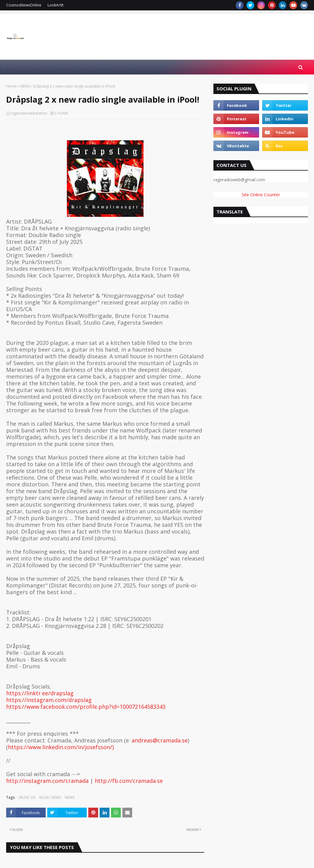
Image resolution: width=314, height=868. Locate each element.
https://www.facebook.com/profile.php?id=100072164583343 (86, 707)
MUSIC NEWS (50, 797)
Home (11, 86)
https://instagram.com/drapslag (49, 700)
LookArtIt (56, 5)
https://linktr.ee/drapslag (40, 693)
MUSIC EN (27, 797)
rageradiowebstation (29, 113)
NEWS (25, 86)
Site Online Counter (261, 195)
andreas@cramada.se (160, 740)
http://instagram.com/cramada (47, 781)
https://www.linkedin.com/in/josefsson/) (61, 747)
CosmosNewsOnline (24, 5)
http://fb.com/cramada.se (129, 781)
